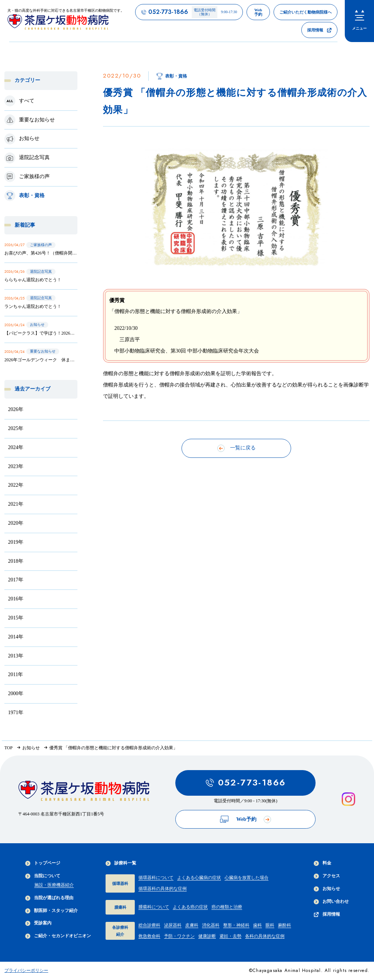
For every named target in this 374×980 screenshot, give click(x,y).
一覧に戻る (236, 448)
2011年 (16, 674)
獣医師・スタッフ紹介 (51, 911)
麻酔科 (285, 925)
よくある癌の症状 (190, 907)
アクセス (327, 876)
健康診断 (207, 936)
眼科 (270, 925)
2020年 (16, 523)
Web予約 (245, 819)
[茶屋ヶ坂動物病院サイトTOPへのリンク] (66, 21)
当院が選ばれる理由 (49, 898)
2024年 (16, 447)
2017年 (16, 580)
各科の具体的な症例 (265, 936)
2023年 (16, 466)
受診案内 (38, 923)
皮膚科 (192, 925)
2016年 (16, 599)
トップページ (43, 863)
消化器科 (211, 925)
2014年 (16, 637)
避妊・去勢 (230, 936)
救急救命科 (149, 936)
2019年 (16, 542)
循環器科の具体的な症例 (163, 889)
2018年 (16, 561)
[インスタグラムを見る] (348, 799)
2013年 (16, 656)
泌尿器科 (173, 925)
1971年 (16, 713)
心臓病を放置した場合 (247, 878)
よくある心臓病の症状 (199, 878)
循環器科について (156, 878)
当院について (43, 876)
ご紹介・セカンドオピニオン (58, 936)
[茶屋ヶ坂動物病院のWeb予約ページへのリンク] (258, 12)
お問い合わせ (331, 902)
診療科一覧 (121, 863)
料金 (323, 863)
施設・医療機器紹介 (54, 885)
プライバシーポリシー (26, 970)
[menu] (359, 21)
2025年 (16, 428)
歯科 (257, 925)
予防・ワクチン (179, 936)
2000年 (16, 693)
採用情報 (327, 914)
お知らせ (327, 889)
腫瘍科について (154, 907)
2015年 (16, 618)
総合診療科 (149, 925)
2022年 (16, 485)
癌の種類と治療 (227, 907)
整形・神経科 (236, 925)
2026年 (16, 409)
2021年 (16, 504)
